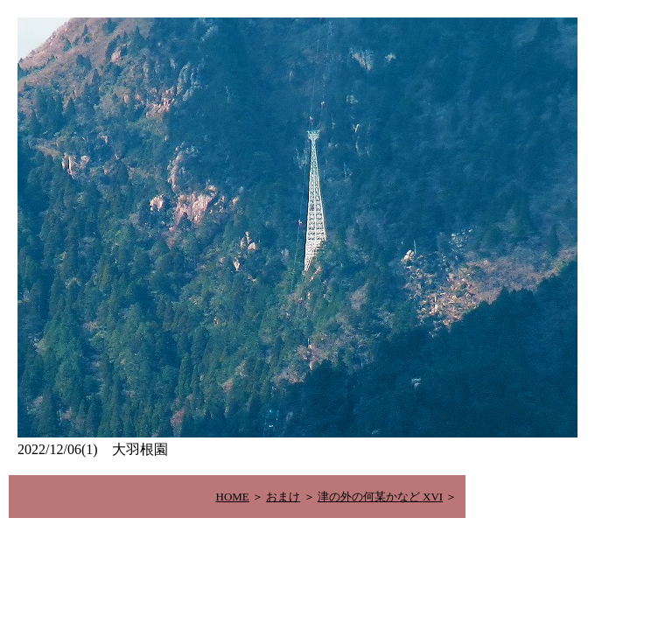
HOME (233, 497)
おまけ (283, 497)
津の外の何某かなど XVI (380, 497)
